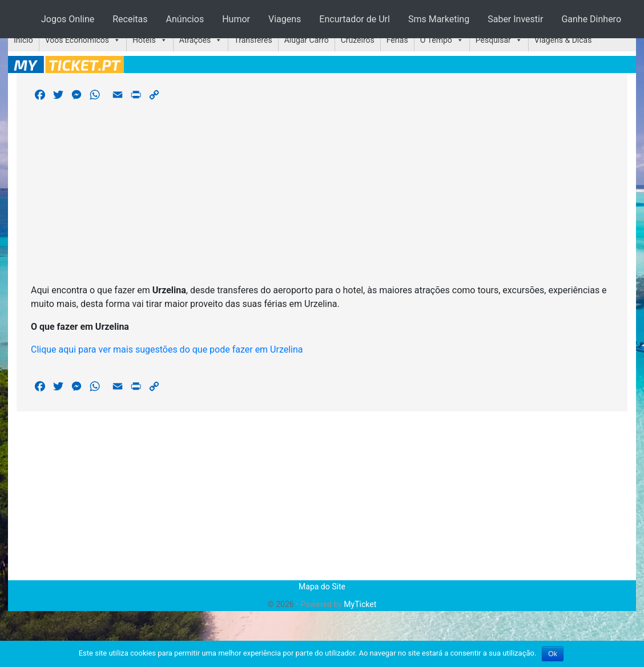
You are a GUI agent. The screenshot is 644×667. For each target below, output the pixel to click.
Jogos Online (68, 19)
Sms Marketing (439, 19)
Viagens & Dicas (563, 40)
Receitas (130, 19)
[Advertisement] (322, 195)
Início (23, 40)
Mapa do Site (322, 587)
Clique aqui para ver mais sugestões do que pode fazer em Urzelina (167, 349)
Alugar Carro (307, 40)
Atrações (195, 40)
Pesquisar (493, 40)
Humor (236, 19)
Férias (397, 40)
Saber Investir (515, 19)
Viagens (285, 19)
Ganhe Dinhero (591, 19)
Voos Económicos (77, 40)
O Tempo (436, 40)
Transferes (253, 40)
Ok (552, 654)
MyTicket (360, 604)
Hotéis (144, 40)
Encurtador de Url (355, 19)
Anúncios (185, 19)
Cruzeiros (358, 40)
